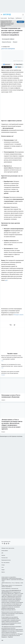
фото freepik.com (18, 60)
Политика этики (5, 558)
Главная (3, 570)
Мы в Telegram (11, 18)
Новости (3, 572)
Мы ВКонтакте (19, 18)
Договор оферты (5, 551)
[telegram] (15, 325)
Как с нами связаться (5, 563)
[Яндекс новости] (18, 64)
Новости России (6, 42)
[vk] (11, 325)
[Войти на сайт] (23, 15)
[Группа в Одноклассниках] (5, 544)
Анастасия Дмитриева (8, 49)
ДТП (2, 553)
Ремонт (15, 42)
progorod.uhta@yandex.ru (6, 589)
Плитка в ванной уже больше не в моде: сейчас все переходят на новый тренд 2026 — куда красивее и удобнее (12, 358)
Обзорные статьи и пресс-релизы (8, 548)
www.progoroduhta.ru (12, 577)
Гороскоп (3, 555)
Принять (20, 22)
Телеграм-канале (18, 315)
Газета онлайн (4, 18)
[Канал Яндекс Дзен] (7, 67)
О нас (3, 567)
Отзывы (3, 565)
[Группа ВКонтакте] (7, 64)
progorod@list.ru (9, 587)
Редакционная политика (6, 560)
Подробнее (10, 637)
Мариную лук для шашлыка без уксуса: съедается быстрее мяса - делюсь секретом (12, 366)
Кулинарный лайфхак (8, 39)
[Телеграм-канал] (18, 67)
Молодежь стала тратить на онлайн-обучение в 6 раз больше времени (12, 373)
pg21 (6, 280)
